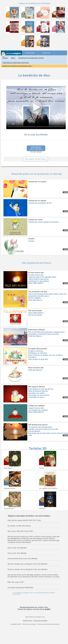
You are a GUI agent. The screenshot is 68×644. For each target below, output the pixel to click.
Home (5, 58)
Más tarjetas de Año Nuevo (36, 159)
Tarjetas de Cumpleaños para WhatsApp (34, 3)
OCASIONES (30, 53)
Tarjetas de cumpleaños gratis (31, 58)
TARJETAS (46, 53)
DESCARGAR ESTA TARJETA (36, 148)
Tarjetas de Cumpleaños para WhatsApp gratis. (17, 66)
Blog (13, 58)
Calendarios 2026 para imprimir (16, 63)
